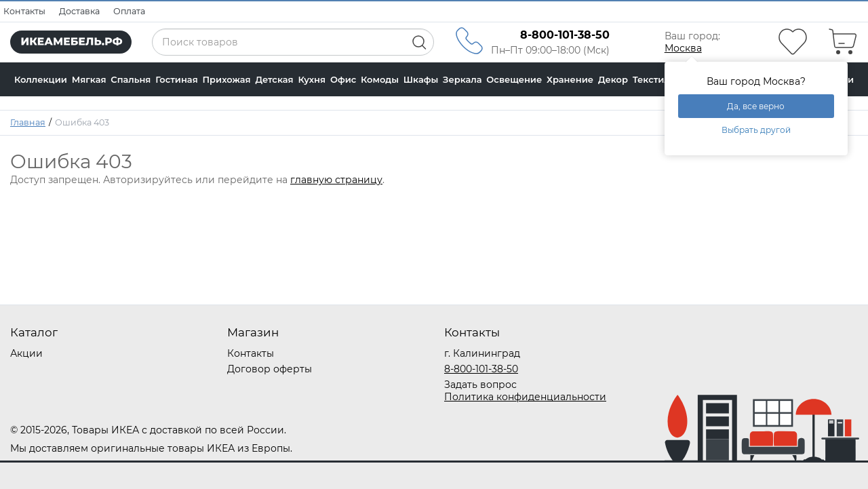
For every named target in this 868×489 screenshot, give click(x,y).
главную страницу (336, 180)
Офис (343, 79)
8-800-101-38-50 (481, 369)
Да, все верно (756, 106)
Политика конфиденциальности (525, 397)
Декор (613, 79)
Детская (274, 79)
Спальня (131, 79)
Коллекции (41, 79)
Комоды (380, 79)
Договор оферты (270, 369)
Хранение (570, 79)
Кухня (312, 79)
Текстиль (654, 79)
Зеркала (462, 79)
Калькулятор (44, 113)
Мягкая (89, 79)
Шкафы (421, 79)
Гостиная (177, 79)
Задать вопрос (480, 385)
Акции (26, 353)
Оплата (129, 11)
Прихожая (226, 79)
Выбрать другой (756, 130)
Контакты (24, 11)
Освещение (514, 79)
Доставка (79, 11)
